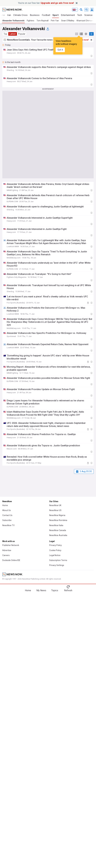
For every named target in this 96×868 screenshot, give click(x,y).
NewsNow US (55, 510)
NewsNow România (58, 520)
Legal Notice (55, 555)
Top (5, 34)
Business (35, 15)
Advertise (7, 550)
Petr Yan (55, 21)
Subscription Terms (58, 560)
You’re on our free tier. (46, 3)
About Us (7, 510)
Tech (80, 15)
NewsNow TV (8, 525)
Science (88, 15)
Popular (22, 34)
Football (46, 15)
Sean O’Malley (68, 21)
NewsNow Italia (56, 525)
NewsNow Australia (58, 535)
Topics (55, 590)
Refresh (68, 590)
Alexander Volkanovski (13, 21)
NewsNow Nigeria (57, 515)
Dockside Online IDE (11, 560)
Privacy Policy (56, 545)
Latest (13, 34)
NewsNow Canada (58, 530)
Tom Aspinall (43, 21)
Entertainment (68, 15)
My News (41, 590)
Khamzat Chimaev (85, 21)
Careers (6, 555)
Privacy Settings (57, 565)
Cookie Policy (55, 550)
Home (5, 505)
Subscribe (7, 520)
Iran (9, 15)
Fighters (31, 21)
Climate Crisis (20, 15)
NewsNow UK (55, 505)
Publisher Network (11, 545)
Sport (56, 15)
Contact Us (7, 515)
